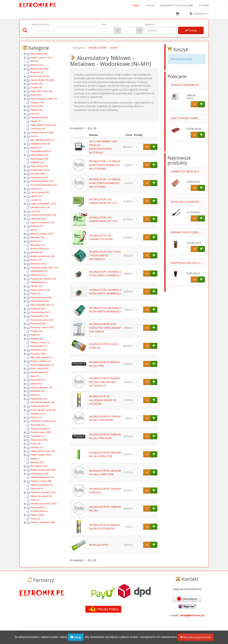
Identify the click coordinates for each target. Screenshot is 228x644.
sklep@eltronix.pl (192, 615)
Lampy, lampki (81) (40, 192)
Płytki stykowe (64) (40, 301)
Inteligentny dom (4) (40, 144)
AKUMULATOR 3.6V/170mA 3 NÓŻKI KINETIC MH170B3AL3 (105, 255)
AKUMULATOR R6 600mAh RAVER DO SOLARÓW (104, 527)
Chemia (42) (37, 84)
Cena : (104, 24)
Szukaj (191, 30)
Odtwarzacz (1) (38, 275)
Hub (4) (34, 136)
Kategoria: (150, 24)
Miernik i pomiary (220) (42, 234)
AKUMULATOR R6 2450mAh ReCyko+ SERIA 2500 (105, 473)
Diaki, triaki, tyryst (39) (41, 91)
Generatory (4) (38, 129)
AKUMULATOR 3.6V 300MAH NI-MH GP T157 (103, 201)
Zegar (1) (35, 500)
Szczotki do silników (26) (42, 402)
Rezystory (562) (38, 354)
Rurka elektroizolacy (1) (42, 365)
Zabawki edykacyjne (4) (42, 477)
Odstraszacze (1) (39, 271)
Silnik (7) (35, 376)
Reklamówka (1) (38, 346)
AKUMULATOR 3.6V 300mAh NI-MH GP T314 (103, 219)
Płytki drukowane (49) (41, 297)
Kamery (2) (36, 147)
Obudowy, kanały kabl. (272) (44, 267)
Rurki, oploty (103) (39, 369)
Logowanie (199, 13)
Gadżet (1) (36, 121)
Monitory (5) (36, 252)
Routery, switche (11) (41, 361)
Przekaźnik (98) (38, 324)
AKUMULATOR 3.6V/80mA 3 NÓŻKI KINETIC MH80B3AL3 (105, 292)
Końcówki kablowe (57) (42, 181)
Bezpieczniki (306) (39, 69)
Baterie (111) (37, 65)
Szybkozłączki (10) (40, 406)
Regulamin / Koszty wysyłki (177, 5)
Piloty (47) (35, 294)
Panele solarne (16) (40, 290)
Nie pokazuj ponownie (196, 639)
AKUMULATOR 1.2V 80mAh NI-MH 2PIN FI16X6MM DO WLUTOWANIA (105, 165)
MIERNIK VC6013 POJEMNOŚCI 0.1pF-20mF (195, 232)
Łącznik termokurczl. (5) (42, 222)
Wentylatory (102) (39, 466)
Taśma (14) (36, 417)
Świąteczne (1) (38, 414)
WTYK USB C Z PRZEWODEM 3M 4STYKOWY (197, 202)
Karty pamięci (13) (39, 155)
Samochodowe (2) (39, 372)
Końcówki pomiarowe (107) (44, 185)
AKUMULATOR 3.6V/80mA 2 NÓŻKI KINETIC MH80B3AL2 (105, 274)
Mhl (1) (34, 230)
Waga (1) (35, 459)
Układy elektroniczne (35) (43, 451)
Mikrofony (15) (37, 237)
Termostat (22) (38, 425)
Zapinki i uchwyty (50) (41, 481)
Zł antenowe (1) (38, 507)
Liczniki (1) (36, 200)
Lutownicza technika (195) (43, 215)
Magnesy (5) (37, 226)
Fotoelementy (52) (39, 117)
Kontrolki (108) (38, 174)
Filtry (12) (35, 114)
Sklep (136, 5)
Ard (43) (34, 61)
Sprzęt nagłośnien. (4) (41, 387)
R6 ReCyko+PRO (99, 545)
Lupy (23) (35, 211)
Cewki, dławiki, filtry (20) (42, 80)
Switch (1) (35, 395)
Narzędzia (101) (38, 264)
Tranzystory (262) (39, 440)
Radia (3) (35, 335)
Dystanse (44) (37, 102)
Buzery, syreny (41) (40, 76)
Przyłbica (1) (37, 331)
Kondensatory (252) (40, 170)
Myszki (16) (36, 260)
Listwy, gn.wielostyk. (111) (43, 204)
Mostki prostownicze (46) (43, 256)
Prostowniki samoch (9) (42, 320)
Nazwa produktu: (41, 24)
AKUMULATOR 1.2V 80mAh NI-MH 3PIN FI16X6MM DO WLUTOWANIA (105, 183)
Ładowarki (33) (38, 219)
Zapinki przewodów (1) (42, 485)
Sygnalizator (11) (39, 399)
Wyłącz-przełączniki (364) (43, 470)
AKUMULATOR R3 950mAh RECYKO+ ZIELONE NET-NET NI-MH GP (104, 382)
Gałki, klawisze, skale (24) (43, 125)
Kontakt (204, 5)
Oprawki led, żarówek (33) (43, 279)
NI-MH (114, 48)
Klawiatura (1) (37, 162)
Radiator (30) (37, 339)
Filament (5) (36, 110)
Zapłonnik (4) (37, 488)
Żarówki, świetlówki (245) (43, 522)
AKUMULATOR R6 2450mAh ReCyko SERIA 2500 (105, 454)
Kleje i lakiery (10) (39, 166)
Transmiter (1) (37, 436)
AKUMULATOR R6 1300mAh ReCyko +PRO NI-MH (105, 418)
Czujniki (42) (37, 87)
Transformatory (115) (41, 432)
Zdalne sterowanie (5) (41, 496)
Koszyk (150, 5)
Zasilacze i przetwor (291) (43, 492)
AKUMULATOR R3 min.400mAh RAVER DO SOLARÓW (103, 400)
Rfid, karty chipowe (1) (41, 357)
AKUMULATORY (98, 48)
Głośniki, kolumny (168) (42, 132)
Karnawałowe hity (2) (41, 151)
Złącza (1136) (37, 515)
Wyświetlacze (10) (39, 474)
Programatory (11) (39, 316)
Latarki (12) (36, 196)
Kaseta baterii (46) (39, 159)
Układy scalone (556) (41, 455)
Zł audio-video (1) (39, 511)
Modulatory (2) (38, 245)
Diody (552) (36, 95)
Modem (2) (36, 241)
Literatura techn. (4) (40, 207)
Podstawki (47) (38, 309)
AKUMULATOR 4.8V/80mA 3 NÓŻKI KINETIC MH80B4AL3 (105, 310)
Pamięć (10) (36, 286)
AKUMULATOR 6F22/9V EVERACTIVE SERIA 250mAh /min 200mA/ (105, 328)
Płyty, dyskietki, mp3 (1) (42, 305)
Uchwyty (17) (37, 447)
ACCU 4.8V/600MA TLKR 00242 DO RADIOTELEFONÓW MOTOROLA (103, 147)
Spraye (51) (36, 384)
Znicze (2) (35, 519)
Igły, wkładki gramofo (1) (42, 140)
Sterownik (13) (38, 391)
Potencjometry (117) (40, 312)
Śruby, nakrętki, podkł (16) (43, 410)
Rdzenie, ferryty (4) (40, 342)
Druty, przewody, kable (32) (44, 99)
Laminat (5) (36, 189)
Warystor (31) (37, 462)
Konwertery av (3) (39, 177)
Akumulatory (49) (39, 54)
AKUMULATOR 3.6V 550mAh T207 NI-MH (101, 237)
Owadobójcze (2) (39, 282)
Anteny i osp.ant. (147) (42, 57)
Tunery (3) (35, 443)
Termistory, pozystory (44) (43, 421)
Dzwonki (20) (37, 106)
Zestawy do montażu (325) (44, 504)
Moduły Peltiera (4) (40, 249)
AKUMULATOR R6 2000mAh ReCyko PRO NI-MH (105, 436)
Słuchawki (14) (38, 380)
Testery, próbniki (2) (40, 429)
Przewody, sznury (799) (42, 327)
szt (147, 147)
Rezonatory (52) (38, 350)
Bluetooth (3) (37, 72)
